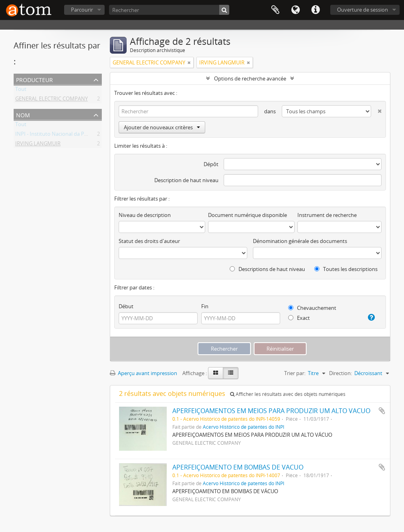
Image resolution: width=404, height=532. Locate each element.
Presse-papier (275, 10)
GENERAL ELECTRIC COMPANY (52, 100)
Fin (205, 306)
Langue (295, 10)
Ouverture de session (363, 10)
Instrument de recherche (327, 215)
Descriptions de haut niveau (267, 269)
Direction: (340, 373)
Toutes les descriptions (346, 269)
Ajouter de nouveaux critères (162, 127)
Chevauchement (312, 308)
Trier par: (295, 373)
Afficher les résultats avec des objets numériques (288, 394)
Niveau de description (145, 215)
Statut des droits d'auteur (149, 241)
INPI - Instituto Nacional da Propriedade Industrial (75, 135)
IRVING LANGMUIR (38, 145)
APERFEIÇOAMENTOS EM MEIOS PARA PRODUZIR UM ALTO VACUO (271, 411)
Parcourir (82, 10)
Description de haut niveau (186, 180)
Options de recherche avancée (250, 78)
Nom (23, 114)
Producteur (34, 79)
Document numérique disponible (247, 215)
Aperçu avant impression (143, 373)
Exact (299, 318)
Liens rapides (315, 10)
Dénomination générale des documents (300, 241)
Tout (21, 90)
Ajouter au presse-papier (382, 411)
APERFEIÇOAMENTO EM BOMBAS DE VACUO (238, 467)
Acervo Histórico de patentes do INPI (243, 427)
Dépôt (211, 164)
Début (126, 306)
